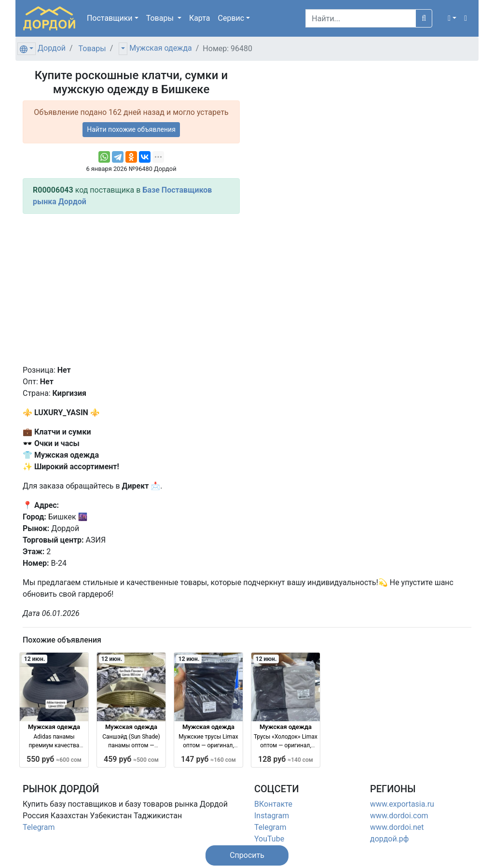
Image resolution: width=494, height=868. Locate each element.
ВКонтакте (273, 804)
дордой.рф (389, 839)
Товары (92, 49)
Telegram (39, 827)
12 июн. (35, 659)
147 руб (208, 759)
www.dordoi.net (397, 827)
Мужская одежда (160, 48)
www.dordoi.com (399, 816)
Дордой (52, 48)
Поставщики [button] (110, 18)
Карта (200, 18)
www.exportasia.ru (402, 804)
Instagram (272, 816)
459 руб (131, 759)
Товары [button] (161, 18)
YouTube (269, 839)
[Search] (361, 18)
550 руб (54, 759)
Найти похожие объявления (131, 129)
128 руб (286, 759)
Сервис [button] (231, 18)
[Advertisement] (131, 289)
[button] (452, 18)
